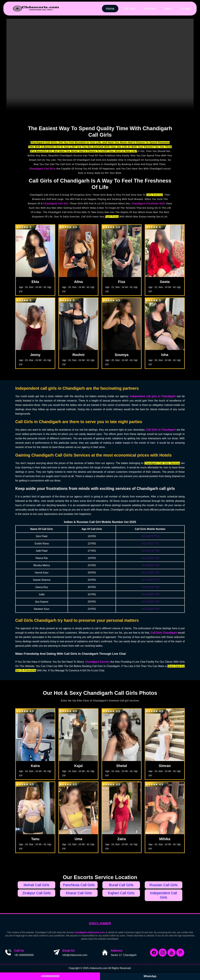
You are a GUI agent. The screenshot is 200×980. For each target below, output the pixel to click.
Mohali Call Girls (36, 885)
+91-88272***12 (150, 536)
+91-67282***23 (150, 558)
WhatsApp (150, 976)
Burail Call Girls (121, 885)
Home (110, 9)
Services (149, 9)
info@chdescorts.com (75, 955)
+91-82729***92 (150, 551)
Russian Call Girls (164, 885)
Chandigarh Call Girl (56, 203)
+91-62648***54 (150, 594)
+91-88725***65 (150, 587)
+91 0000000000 (24, 955)
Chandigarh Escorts (97, 662)
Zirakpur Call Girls (36, 893)
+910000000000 (50, 976)
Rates (168, 9)
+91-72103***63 (150, 609)
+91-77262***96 (150, 573)
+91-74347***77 (150, 580)
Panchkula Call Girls (79, 885)
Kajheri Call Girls (121, 893)
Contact (185, 9)
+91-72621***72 (150, 544)
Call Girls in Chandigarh (161, 430)
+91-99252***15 (150, 565)
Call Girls (128, 9)
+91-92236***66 (150, 602)
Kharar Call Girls (79, 893)
